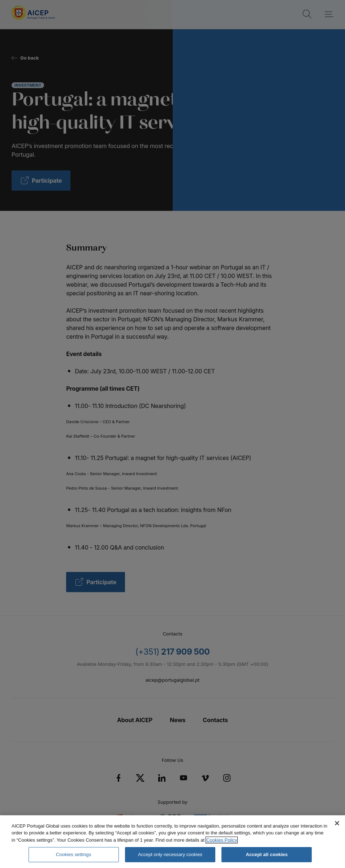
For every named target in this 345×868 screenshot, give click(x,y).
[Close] (337, 823)
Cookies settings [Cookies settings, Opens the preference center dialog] (74, 854)
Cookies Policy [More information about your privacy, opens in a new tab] (222, 840)
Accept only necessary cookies (170, 854)
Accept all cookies (267, 854)
